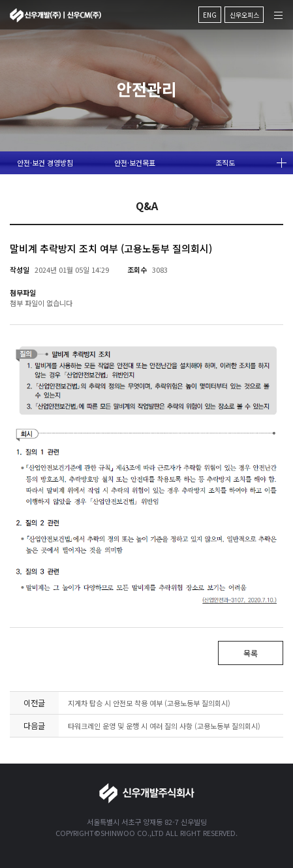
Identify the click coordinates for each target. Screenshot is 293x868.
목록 (251, 653)
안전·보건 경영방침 (45, 163)
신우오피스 (244, 11)
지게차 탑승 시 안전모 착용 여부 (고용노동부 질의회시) (149, 703)
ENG (210, 11)
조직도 (225, 163)
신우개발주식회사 (55, 11)
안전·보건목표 (135, 163)
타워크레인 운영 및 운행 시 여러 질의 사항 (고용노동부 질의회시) (164, 726)
